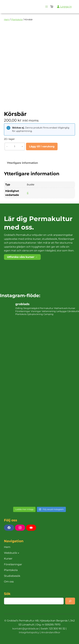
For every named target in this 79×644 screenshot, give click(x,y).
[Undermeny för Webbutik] (18, 553)
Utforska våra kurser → (22, 257)
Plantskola (17, 19)
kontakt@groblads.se (26, 629)
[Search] (70, 601)
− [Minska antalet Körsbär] (7, 146)
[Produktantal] (15, 146)
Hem (7, 19)
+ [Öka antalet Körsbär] (22, 146)
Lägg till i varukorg (42, 146)
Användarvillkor (51, 632)
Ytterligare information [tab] (22, 163)
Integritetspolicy (29, 632)
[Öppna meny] (47, 7)
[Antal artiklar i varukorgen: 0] (52, 7)
